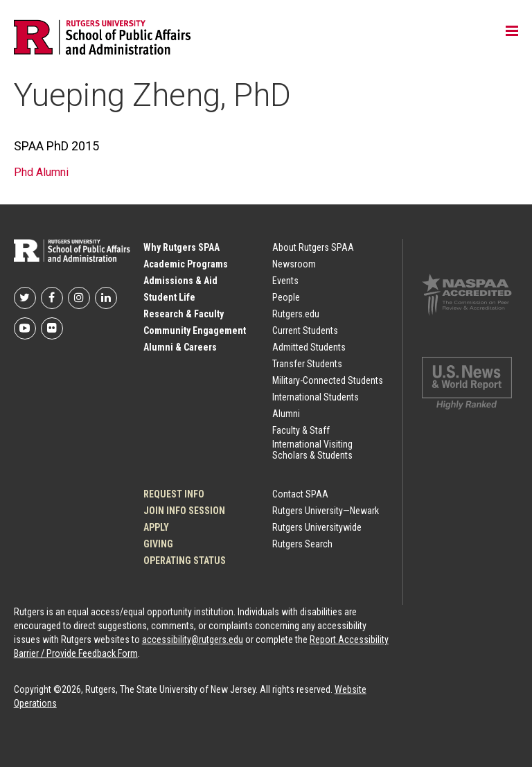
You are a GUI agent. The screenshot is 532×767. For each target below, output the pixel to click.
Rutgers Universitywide (317, 527)
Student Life (169, 297)
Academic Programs (186, 264)
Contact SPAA (300, 494)
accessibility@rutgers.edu (193, 640)
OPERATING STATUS (185, 561)
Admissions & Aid (180, 281)
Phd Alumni (41, 172)
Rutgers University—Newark (326, 511)
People (286, 297)
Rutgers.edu (296, 314)
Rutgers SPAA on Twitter (25, 298)
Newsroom (294, 264)
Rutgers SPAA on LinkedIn (106, 298)
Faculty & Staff (301, 430)
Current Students (305, 330)
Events (285, 281)
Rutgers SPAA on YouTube (25, 328)
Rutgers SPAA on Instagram (79, 298)
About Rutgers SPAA (313, 247)
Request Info (174, 494)
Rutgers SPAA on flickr (52, 328)
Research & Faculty (184, 314)
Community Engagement (195, 330)
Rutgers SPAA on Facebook (52, 298)
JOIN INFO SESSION (184, 511)
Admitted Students (309, 347)
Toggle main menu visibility (512, 32)
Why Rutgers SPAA (181, 247)
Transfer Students (307, 364)
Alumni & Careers (180, 347)
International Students (316, 397)
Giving (158, 544)
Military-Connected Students (328, 380)
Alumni (286, 414)
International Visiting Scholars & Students (312, 450)
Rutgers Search (302, 544)
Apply (156, 527)
